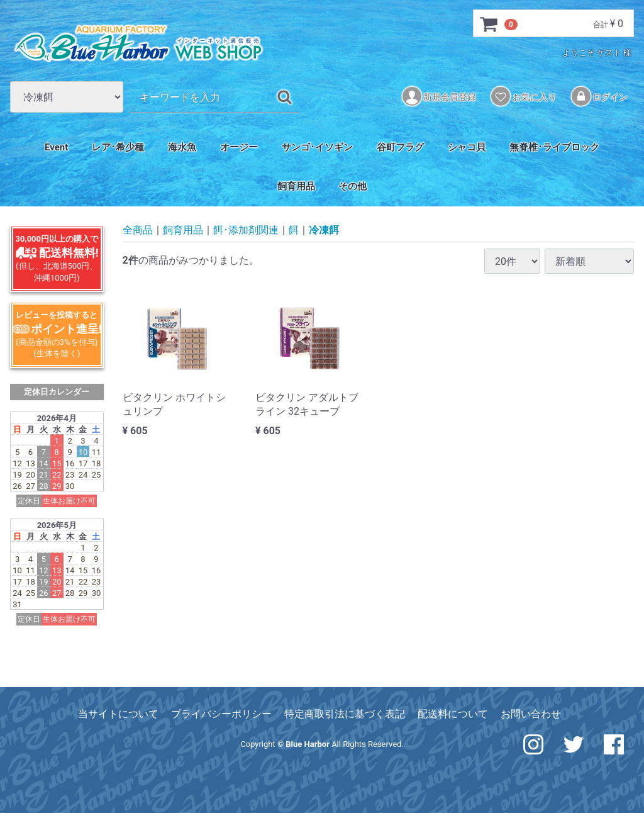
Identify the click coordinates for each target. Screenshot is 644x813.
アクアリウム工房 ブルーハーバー (138, 43)
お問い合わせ (531, 714)
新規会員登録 (439, 96)
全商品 (138, 230)
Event (56, 147)
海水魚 (182, 147)
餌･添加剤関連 (246, 230)
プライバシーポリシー (221, 714)
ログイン (600, 96)
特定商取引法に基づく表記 (345, 714)
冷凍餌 (324, 230)
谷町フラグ (400, 147)
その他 (353, 186)
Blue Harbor (308, 744)
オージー (239, 147)
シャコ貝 (467, 147)
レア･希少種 (118, 147)
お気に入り (524, 96)
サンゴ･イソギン (317, 147)
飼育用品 (296, 186)
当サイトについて (118, 714)
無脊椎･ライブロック (554, 147)
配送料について (453, 714)
